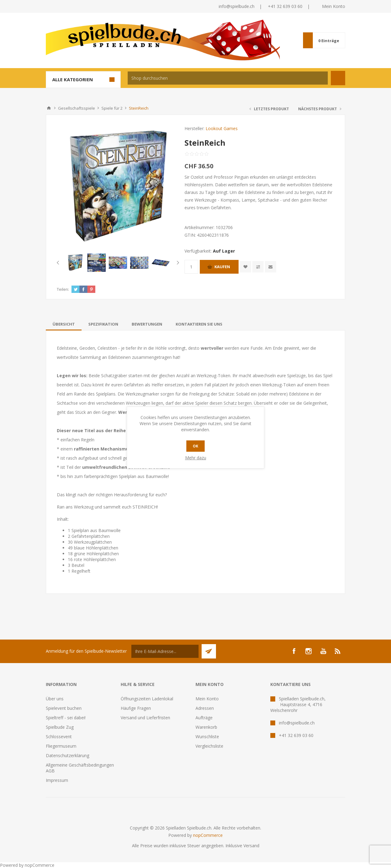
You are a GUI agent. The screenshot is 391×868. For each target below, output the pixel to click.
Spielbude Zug (60, 727)
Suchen (338, 78)
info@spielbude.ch (237, 6)
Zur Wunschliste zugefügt (245, 267)
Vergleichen (258, 267)
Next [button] (177, 263)
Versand (251, 846)
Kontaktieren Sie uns (199, 324)
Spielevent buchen (64, 708)
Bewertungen (147, 324)
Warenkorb (206, 727)
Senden (209, 651)
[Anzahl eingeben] (191, 267)
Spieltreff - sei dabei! (66, 718)
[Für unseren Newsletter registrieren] (165, 651)
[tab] (64, 324)
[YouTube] (323, 651)
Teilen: (63, 289)
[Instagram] (309, 651)
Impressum (57, 780)
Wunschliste (207, 737)
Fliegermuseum (61, 746)
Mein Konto (334, 6)
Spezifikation (103, 324)
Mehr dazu (196, 458)
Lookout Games (222, 128)
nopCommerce (208, 835)
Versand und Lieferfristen (145, 718)
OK (195, 446)
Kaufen (222, 267)
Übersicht (64, 324)
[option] (75, 263)
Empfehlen (270, 267)
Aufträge (204, 718)
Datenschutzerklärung (68, 755)
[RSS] (338, 651)
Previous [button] (59, 263)
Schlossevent (59, 737)
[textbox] (228, 78)
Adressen (205, 708)
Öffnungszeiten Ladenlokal (147, 699)
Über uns (55, 699)
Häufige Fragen (136, 708)
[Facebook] (294, 651)
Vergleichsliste (209, 746)
